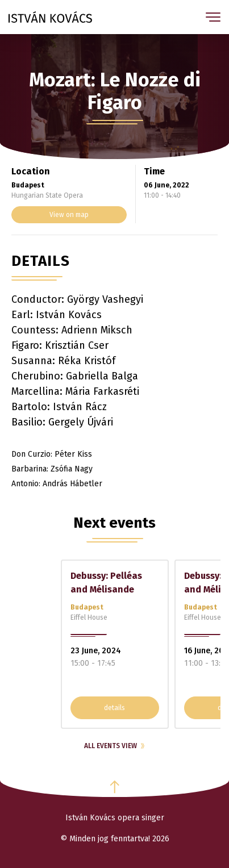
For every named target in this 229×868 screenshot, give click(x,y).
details (114, 708)
